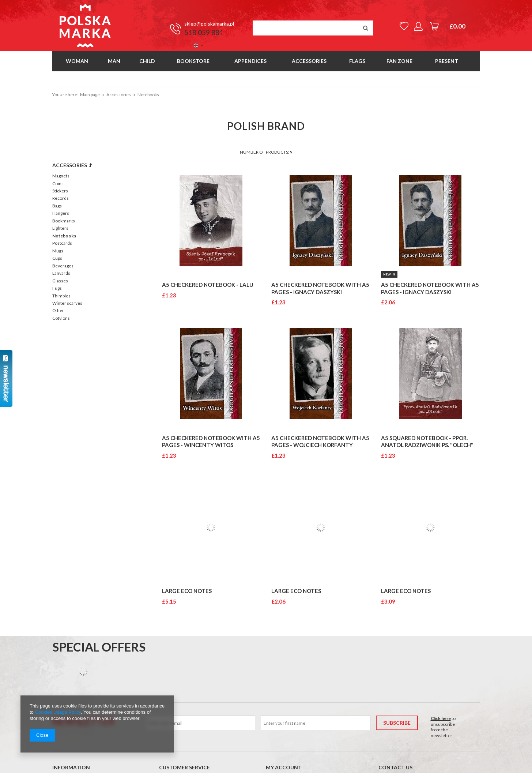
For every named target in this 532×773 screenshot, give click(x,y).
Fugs (57, 288)
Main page (90, 95)
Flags (357, 61)
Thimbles (61, 296)
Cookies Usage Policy (58, 712)
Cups (57, 258)
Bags (57, 206)
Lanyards (61, 273)
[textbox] (313, 28)
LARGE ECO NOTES (187, 591)
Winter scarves (67, 303)
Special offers (99, 647)
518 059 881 (204, 33)
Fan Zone (399, 61)
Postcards (62, 243)
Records (61, 198)
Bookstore (193, 61)
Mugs (58, 251)
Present (447, 61)
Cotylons (61, 318)
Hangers (61, 213)
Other (58, 310)
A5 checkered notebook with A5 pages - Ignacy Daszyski (320, 288)
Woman (77, 61)
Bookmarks (64, 221)
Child (147, 61)
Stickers (60, 191)
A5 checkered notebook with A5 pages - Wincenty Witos (211, 442)
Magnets (61, 176)
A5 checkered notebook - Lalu (208, 285)
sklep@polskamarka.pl (209, 24)
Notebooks (64, 236)
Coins (58, 183)
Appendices (250, 61)
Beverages (63, 266)
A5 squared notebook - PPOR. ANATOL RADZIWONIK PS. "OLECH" (427, 442)
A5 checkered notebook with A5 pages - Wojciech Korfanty (320, 442)
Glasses (60, 281)
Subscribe (397, 723)
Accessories (309, 61)
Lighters (60, 228)
